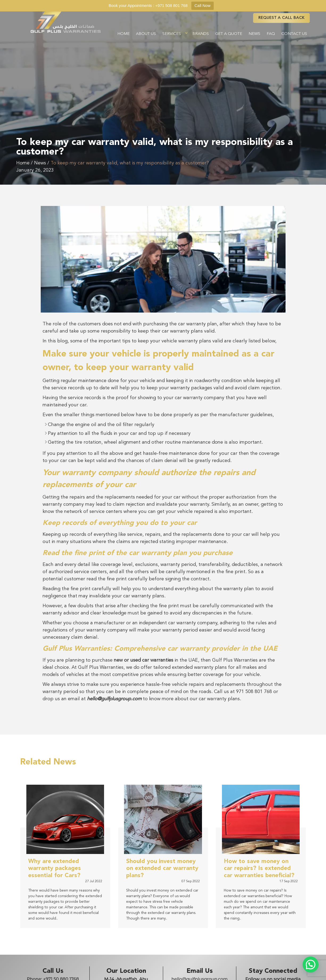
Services (172, 34)
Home (123, 34)
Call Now (203, 5)
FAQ (271, 34)
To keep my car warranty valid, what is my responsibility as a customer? (130, 163)
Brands (201, 34)
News (254, 34)
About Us (146, 34)
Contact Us (294, 34)
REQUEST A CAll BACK (281, 18)
